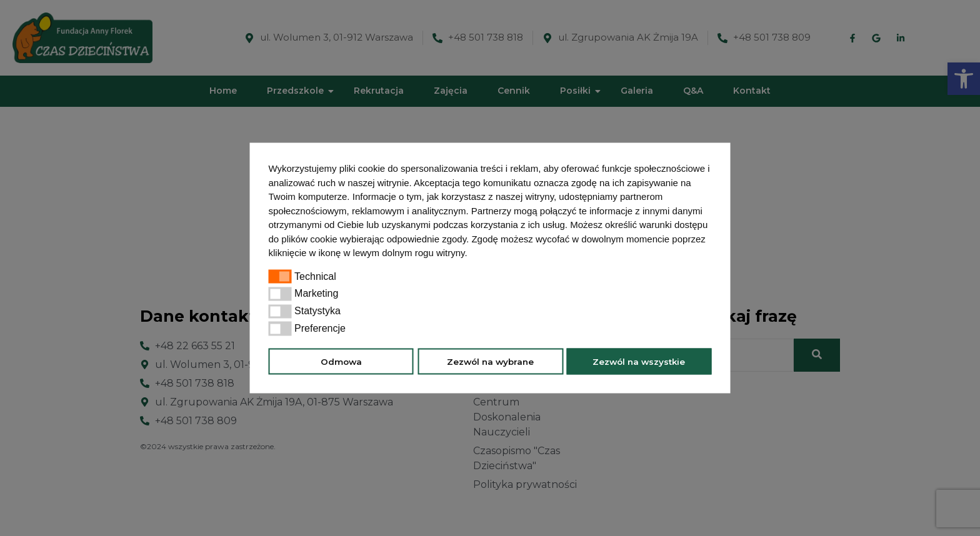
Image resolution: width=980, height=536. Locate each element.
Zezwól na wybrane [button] (490, 361)
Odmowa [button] (341, 361)
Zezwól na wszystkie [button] (639, 361)
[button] (472, 254)
